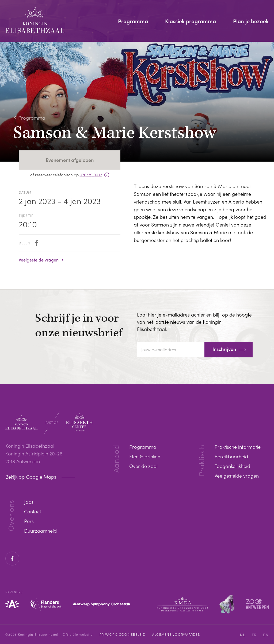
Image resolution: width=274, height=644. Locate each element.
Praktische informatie (238, 447)
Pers (29, 521)
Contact (33, 511)
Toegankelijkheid (232, 466)
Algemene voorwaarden (176, 634)
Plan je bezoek (251, 22)
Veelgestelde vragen (39, 260)
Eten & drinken (145, 456)
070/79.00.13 (91, 175)
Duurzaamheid (40, 531)
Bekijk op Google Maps (31, 477)
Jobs (29, 502)
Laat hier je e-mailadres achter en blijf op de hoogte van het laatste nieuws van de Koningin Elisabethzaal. (194, 322)
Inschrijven (224, 349)
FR (254, 635)
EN (266, 635)
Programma (133, 22)
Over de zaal (143, 466)
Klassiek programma (191, 22)
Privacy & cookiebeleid (123, 634)
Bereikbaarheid (231, 456)
